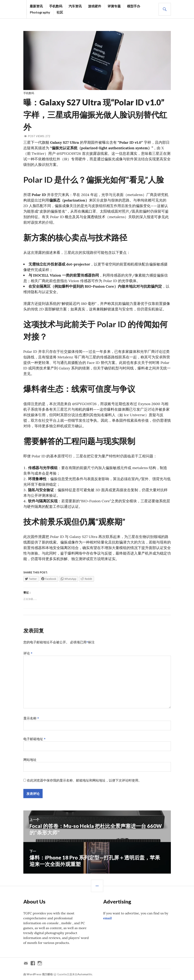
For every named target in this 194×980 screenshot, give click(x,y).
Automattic (85, 974)
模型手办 (134, 6)
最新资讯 (36, 6)
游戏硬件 (95, 6)
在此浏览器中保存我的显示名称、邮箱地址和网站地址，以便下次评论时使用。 (84, 780)
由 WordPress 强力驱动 (38, 974)
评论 (28, 653)
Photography (40, 12)
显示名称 (31, 718)
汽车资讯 (75, 6)
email (108, 918)
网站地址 (30, 760)
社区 (60, 12)
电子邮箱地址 (35, 739)
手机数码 (56, 6)
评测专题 (114, 6)
